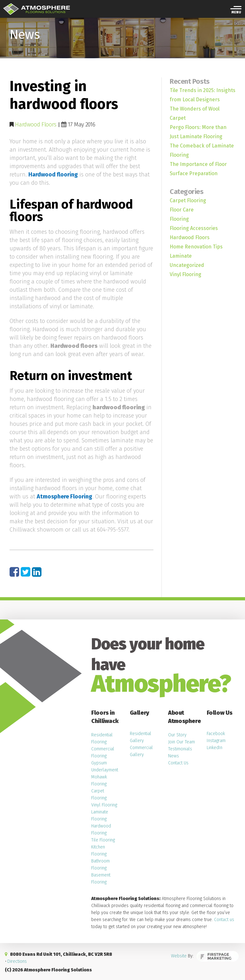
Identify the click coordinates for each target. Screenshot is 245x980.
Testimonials (180, 749)
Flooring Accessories (194, 228)
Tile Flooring (103, 840)
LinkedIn (215, 748)
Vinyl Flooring (186, 274)
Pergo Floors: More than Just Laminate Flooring (198, 132)
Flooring (179, 219)
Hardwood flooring (53, 175)
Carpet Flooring (188, 200)
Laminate (181, 256)
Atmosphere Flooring (64, 497)
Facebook (216, 734)
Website (182, 957)
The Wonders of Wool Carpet (195, 113)
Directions (17, 961)
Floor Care (182, 210)
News (174, 756)
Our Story (177, 735)
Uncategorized (187, 265)
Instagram (216, 741)
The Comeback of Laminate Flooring (202, 150)
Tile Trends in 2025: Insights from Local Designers (203, 95)
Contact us (224, 920)
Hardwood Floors (36, 125)
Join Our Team (182, 742)
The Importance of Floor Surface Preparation (198, 169)
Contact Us (178, 763)
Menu (236, 12)
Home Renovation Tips (196, 247)
